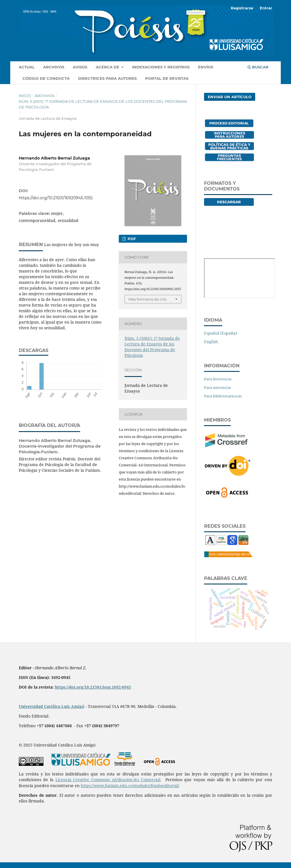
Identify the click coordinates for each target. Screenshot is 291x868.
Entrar (266, 8)
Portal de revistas (167, 78)
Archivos (54, 67)
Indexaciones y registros (161, 67)
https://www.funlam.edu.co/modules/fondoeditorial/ (130, 786)
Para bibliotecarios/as (223, 396)
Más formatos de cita (147, 299)
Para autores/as (218, 387)
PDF (131, 239)
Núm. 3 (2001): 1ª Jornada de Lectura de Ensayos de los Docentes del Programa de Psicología (103, 104)
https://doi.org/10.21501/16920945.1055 (56, 198)
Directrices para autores (107, 78)
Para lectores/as (218, 379)
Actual (27, 67)
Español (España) (221, 333)
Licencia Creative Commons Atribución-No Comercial (108, 780)
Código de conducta (46, 78)
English (211, 342)
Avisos (80, 67)
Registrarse (242, 8)
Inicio (25, 96)
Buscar (258, 67)
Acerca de (108, 67)
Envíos (206, 67)
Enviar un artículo (230, 97)
